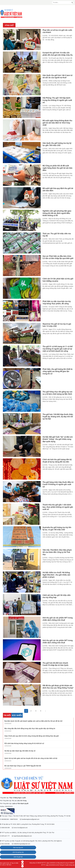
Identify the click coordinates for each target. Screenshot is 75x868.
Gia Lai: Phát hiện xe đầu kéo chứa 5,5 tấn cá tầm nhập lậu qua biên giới (58, 257)
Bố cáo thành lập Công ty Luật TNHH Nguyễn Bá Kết (23, 766)
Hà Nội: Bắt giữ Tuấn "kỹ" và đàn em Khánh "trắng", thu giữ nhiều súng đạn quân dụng (58, 439)
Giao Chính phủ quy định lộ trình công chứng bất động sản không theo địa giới (32, 736)
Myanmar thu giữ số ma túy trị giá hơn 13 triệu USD (57, 325)
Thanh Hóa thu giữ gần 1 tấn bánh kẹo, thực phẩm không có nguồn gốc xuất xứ (58, 507)
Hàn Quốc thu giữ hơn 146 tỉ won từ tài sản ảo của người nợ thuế (58, 76)
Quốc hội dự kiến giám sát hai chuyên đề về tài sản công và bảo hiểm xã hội (31, 758)
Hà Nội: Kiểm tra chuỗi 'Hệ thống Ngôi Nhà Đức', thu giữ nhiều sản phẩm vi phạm (56, 575)
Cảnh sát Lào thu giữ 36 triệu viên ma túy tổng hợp (57, 596)
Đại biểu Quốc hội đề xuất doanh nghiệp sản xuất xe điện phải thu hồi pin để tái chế (33, 721)
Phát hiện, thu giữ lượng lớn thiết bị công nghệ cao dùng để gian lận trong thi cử (57, 371)
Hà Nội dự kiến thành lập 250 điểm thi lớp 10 (20, 751)
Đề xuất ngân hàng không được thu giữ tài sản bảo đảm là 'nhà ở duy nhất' (57, 123)
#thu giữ (9, 25)
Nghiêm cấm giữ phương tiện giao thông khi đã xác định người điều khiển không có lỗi (57, 213)
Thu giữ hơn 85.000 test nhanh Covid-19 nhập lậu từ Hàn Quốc (56, 664)
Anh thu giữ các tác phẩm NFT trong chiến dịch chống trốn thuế (58, 619)
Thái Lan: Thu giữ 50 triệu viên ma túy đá (57, 235)
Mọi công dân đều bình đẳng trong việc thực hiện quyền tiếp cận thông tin (30, 728)
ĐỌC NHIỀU (17, 715)
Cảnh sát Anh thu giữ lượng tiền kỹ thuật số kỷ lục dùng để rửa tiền (57, 461)
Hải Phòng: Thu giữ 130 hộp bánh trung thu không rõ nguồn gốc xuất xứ (57, 100)
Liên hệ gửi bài (18, 857)
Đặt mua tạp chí (18, 848)
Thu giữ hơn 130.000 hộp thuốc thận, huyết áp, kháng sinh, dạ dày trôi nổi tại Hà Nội (58, 417)
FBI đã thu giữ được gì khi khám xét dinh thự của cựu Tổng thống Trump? (58, 687)
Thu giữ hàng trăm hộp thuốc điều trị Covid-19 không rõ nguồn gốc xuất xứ (58, 484)
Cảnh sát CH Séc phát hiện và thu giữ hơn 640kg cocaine (58, 280)
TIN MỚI (7, 715)
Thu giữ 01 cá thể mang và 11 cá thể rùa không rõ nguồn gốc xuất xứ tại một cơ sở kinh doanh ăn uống (58, 349)
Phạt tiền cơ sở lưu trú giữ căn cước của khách (57, 31)
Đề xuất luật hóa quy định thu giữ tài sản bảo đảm (58, 189)
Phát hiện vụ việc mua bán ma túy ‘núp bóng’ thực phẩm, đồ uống (57, 302)
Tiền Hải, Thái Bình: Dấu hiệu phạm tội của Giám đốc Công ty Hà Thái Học (57, 552)
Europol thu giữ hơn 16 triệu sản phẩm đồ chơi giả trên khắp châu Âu (58, 54)
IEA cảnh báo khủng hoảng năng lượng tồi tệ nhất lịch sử (24, 743)
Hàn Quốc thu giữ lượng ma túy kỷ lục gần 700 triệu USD (57, 144)
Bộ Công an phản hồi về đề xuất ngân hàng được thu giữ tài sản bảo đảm (57, 168)
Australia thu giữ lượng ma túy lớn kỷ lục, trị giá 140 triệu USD (57, 528)
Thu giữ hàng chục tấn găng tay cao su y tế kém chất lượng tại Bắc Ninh (57, 393)
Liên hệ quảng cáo (18, 852)
